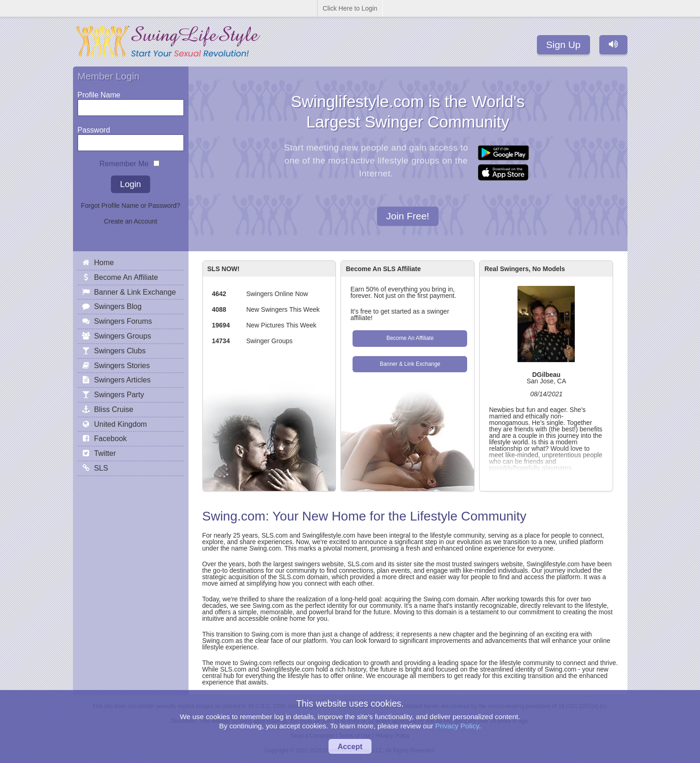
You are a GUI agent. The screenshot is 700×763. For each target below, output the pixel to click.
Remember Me (124, 161)
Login (131, 184)
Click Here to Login (350, 8)
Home (104, 262)
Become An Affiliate (410, 338)
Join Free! (408, 216)
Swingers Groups (123, 336)
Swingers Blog (118, 306)
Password (94, 128)
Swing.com (234, 516)
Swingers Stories (122, 365)
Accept (350, 746)
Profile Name (99, 93)
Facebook (111, 438)
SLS (101, 468)
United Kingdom (121, 424)
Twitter (105, 453)
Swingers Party (119, 394)
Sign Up (563, 45)
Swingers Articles (123, 380)
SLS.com (275, 535)
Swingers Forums (123, 321)
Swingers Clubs (120, 351)
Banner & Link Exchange (410, 364)
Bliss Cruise (114, 409)
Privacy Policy (457, 726)
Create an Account (131, 221)
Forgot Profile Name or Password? (131, 206)
